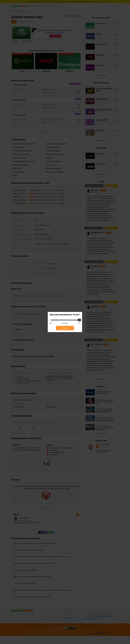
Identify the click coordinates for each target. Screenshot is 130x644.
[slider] (79, 320)
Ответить (65, 328)
